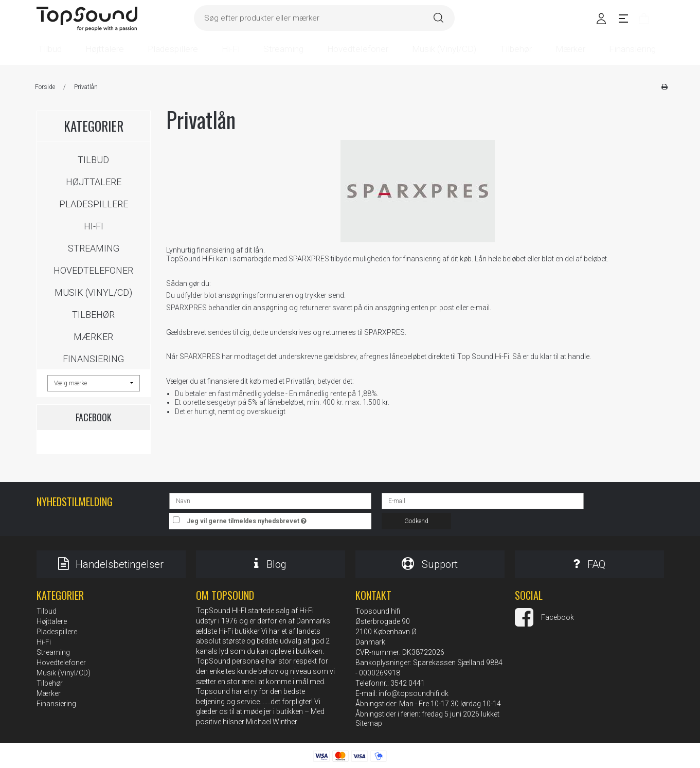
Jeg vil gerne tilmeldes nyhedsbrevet (279, 519)
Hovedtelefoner (93, 270)
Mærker (93, 337)
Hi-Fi (94, 226)
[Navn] (270, 501)
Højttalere (94, 182)
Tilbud (93, 160)
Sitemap (369, 723)
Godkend (416, 521)
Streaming (94, 248)
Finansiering (93, 359)
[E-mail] (483, 501)
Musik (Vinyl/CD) (93, 292)
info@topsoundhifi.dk (414, 693)
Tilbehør (93, 315)
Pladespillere (94, 204)
